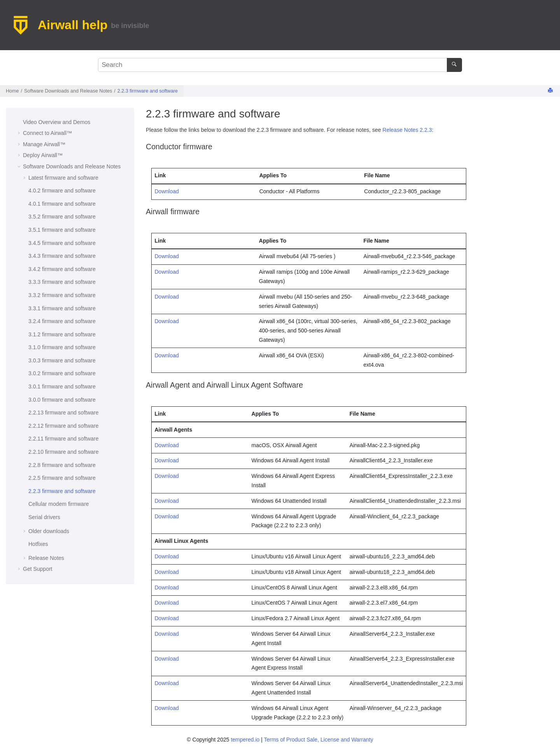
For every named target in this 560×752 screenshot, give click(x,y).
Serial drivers (44, 517)
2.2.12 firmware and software (64, 426)
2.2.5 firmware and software (62, 478)
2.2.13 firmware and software (64, 413)
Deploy (43, 155)
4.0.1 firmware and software (62, 204)
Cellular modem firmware (59, 504)
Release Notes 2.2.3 (407, 130)
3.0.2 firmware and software (62, 373)
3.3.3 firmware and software (62, 282)
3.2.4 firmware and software (62, 321)
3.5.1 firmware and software (62, 230)
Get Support (38, 569)
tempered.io (245, 740)
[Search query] (280, 65)
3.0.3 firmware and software (62, 360)
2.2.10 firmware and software (64, 452)
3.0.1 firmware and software (62, 386)
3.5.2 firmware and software (62, 217)
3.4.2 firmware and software (62, 269)
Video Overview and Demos (57, 122)
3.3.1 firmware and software (62, 308)
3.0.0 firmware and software (62, 400)
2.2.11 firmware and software (64, 439)
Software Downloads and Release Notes (68, 91)
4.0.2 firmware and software (62, 191)
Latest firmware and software (63, 178)
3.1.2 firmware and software (62, 334)
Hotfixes (38, 544)
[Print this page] (551, 91)
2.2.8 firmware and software (62, 465)
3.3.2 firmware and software (62, 295)
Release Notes (46, 558)
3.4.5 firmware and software (62, 243)
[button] (20, 122)
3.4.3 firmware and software (62, 256)
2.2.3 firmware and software (148, 91)
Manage (44, 144)
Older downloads (49, 531)
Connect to (47, 133)
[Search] (454, 65)
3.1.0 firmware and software (62, 347)
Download (167, 191)
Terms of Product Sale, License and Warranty (318, 740)
